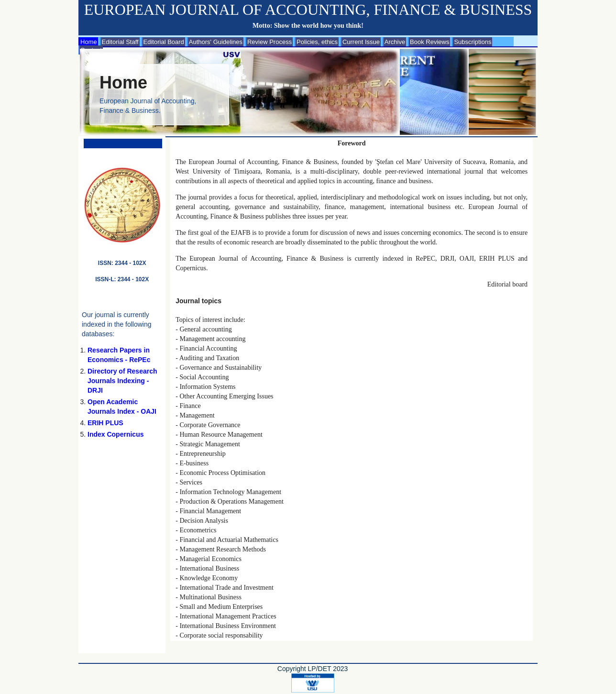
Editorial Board (164, 42)
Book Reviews (429, 42)
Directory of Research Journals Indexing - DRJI (122, 381)
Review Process (269, 42)
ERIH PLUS (105, 423)
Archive (395, 42)
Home (89, 42)
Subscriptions (473, 42)
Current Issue (361, 42)
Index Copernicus (115, 434)
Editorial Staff (120, 42)
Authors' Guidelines (216, 42)
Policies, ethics (317, 42)
